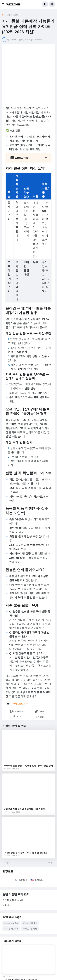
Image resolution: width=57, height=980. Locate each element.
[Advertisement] (28, 76)
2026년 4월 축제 (11, 923)
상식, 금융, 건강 (12, 15)
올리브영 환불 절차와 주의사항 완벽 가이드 (24, 809)
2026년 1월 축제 (11, 929)
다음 (7, 862)
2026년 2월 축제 (30, 929)
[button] (4, 4)
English (37, 880)
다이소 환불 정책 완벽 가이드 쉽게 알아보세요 (25, 853)
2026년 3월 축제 (30, 923)
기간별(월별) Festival (13, 900)
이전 (50, 862)
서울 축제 (7, 905)
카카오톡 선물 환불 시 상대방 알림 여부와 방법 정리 (28, 766)
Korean (21, 880)
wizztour (13, 4)
